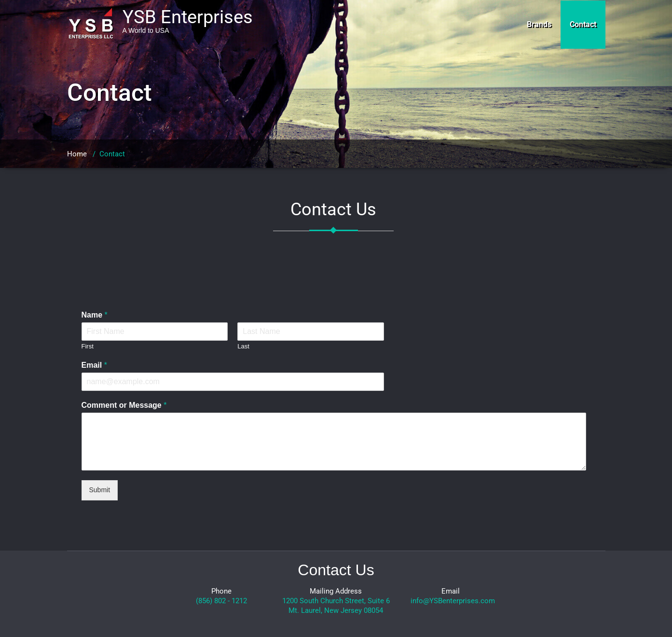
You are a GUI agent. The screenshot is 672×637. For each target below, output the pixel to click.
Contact (583, 24)
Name (95, 315)
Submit (100, 490)
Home (77, 154)
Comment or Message (124, 405)
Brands (539, 24)
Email (94, 365)
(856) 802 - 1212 (221, 601)
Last (243, 346)
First (88, 346)
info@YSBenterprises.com (453, 601)
